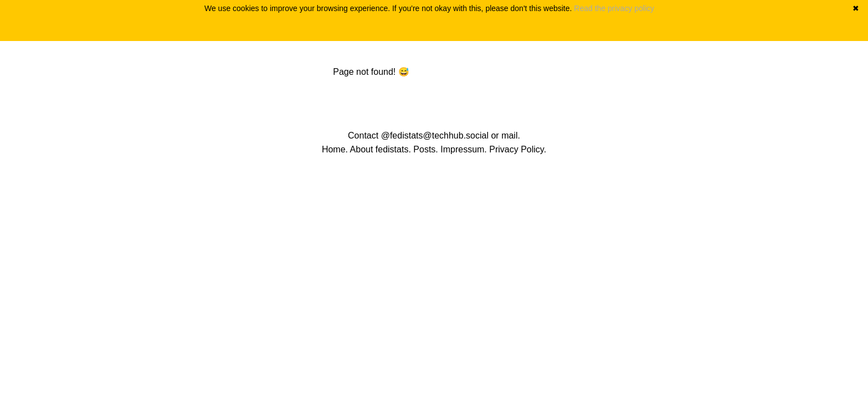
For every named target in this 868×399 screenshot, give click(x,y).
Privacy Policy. (518, 149)
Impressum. (464, 149)
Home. (335, 149)
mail (509, 135)
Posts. (425, 149)
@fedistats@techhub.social (435, 135)
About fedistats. (381, 149)
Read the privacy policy (614, 8)
